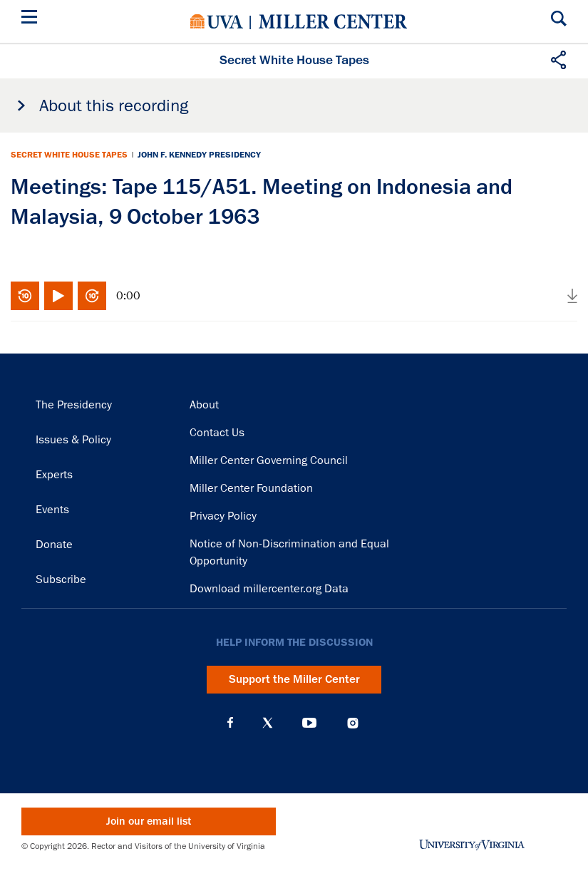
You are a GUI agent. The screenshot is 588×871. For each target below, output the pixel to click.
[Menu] (32, 19)
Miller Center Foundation (251, 488)
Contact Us (217, 433)
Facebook (230, 723)
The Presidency (74, 405)
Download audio (572, 296)
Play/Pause (58, 296)
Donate (54, 545)
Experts (54, 475)
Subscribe (61, 579)
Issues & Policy (73, 440)
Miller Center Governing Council (269, 460)
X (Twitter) (268, 723)
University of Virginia (217, 21)
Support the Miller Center (294, 679)
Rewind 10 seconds (25, 296)
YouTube (309, 723)
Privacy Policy (223, 516)
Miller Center (333, 21)
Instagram (353, 723)
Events (52, 510)
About (204, 405)
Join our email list (149, 821)
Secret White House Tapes (69, 155)
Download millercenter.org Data (269, 589)
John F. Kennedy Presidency (199, 155)
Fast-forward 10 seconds (92, 296)
